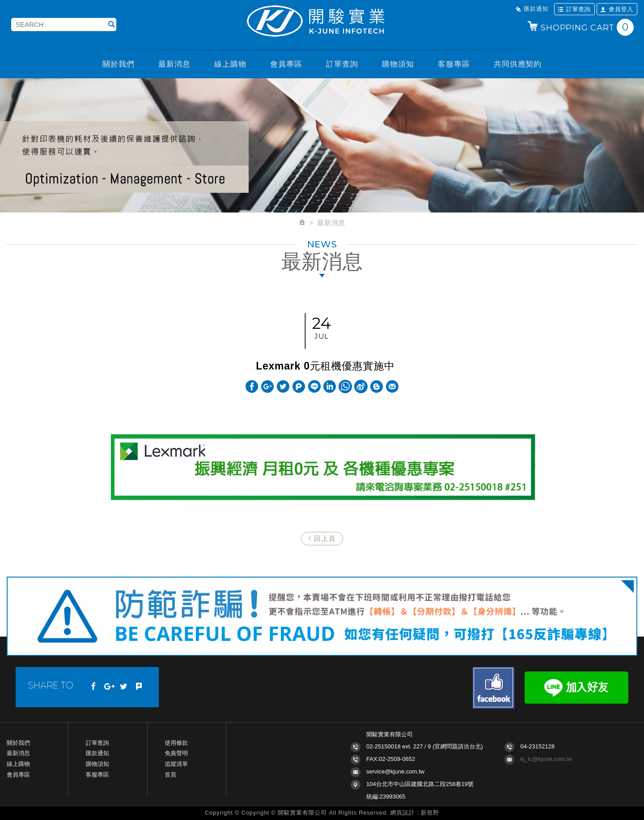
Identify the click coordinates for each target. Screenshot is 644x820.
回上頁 (322, 538)
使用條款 (176, 743)
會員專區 (286, 64)
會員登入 (617, 9)
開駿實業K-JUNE (322, 22)
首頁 (170, 775)
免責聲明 (176, 753)
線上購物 (230, 64)
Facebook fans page (494, 688)
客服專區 (454, 64)
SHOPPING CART (580, 27)
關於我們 (118, 64)
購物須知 (398, 64)
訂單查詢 (574, 9)
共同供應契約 (518, 64)
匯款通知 (532, 8)
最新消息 (174, 64)
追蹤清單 (176, 764)
